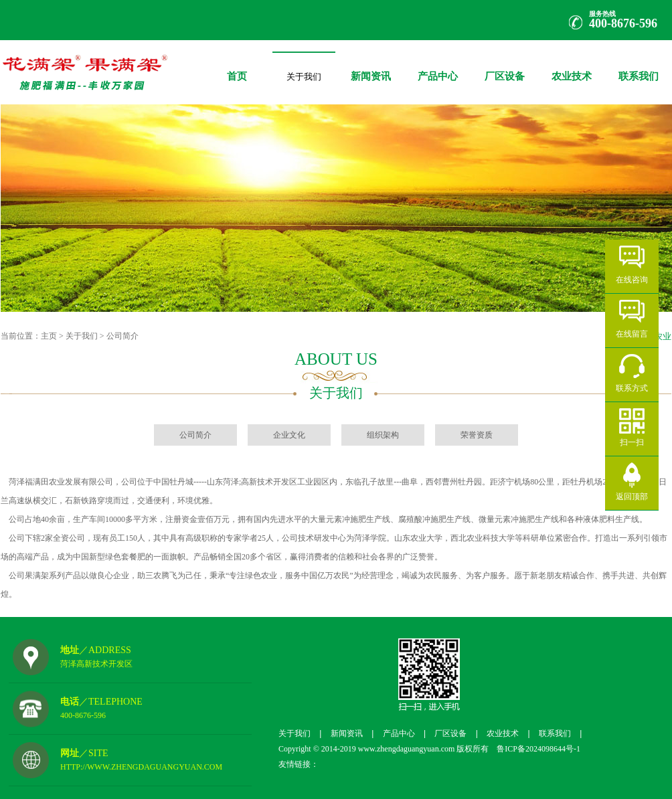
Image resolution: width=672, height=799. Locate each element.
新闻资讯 (371, 67)
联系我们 (639, 67)
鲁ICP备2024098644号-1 (534, 749)
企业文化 (289, 435)
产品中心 (438, 67)
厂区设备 (505, 67)
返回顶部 (632, 496)
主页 (49, 336)
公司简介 (122, 336)
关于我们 (304, 74)
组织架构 (383, 435)
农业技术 (572, 67)
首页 (237, 67)
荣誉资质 (477, 435)
